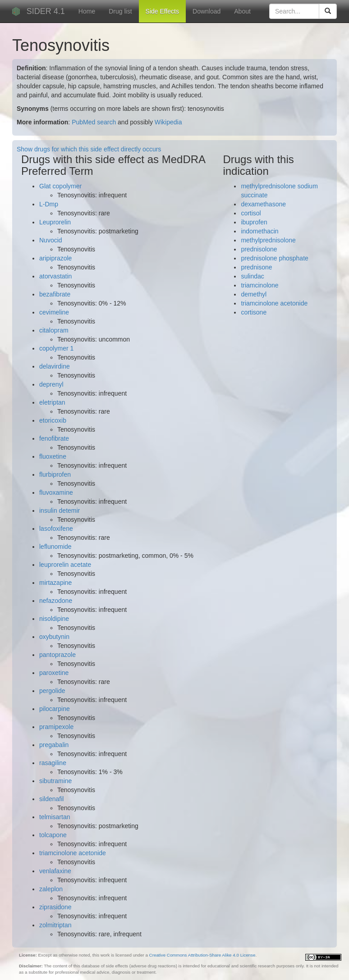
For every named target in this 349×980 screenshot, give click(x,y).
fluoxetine (53, 456)
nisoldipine (54, 619)
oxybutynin (54, 637)
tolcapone (53, 835)
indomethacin (259, 231)
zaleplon (51, 889)
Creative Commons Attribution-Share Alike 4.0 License (202, 955)
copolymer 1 (56, 348)
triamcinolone (259, 285)
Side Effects (162, 11)
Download (207, 11)
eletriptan (52, 402)
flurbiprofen (55, 474)
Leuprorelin (55, 222)
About (242, 11)
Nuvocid (51, 240)
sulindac (252, 276)
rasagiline (53, 763)
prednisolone (259, 249)
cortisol (251, 213)
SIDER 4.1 (46, 11)
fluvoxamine (56, 492)
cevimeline (54, 312)
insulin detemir (60, 511)
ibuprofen (254, 222)
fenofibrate (54, 438)
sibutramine (55, 781)
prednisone (256, 267)
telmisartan (55, 817)
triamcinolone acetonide (73, 853)
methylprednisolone (268, 240)
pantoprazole (57, 655)
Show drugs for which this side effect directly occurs (89, 149)
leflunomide (55, 547)
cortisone (254, 312)
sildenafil (51, 799)
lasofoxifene (56, 529)
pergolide (52, 691)
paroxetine (54, 673)
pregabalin (54, 745)
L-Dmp (49, 204)
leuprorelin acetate (65, 565)
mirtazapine (55, 583)
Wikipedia (168, 122)
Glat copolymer (60, 186)
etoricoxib (53, 420)
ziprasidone (55, 907)
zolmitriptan (55, 925)
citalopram (54, 330)
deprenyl (51, 384)
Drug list (120, 11)
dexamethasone (263, 204)
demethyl (254, 294)
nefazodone (56, 601)
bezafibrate (55, 294)
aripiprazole (55, 258)
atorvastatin (55, 276)
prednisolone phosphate (274, 258)
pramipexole (56, 727)
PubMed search (94, 122)
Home (87, 11)
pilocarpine (55, 709)
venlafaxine (55, 871)
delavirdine (55, 366)
